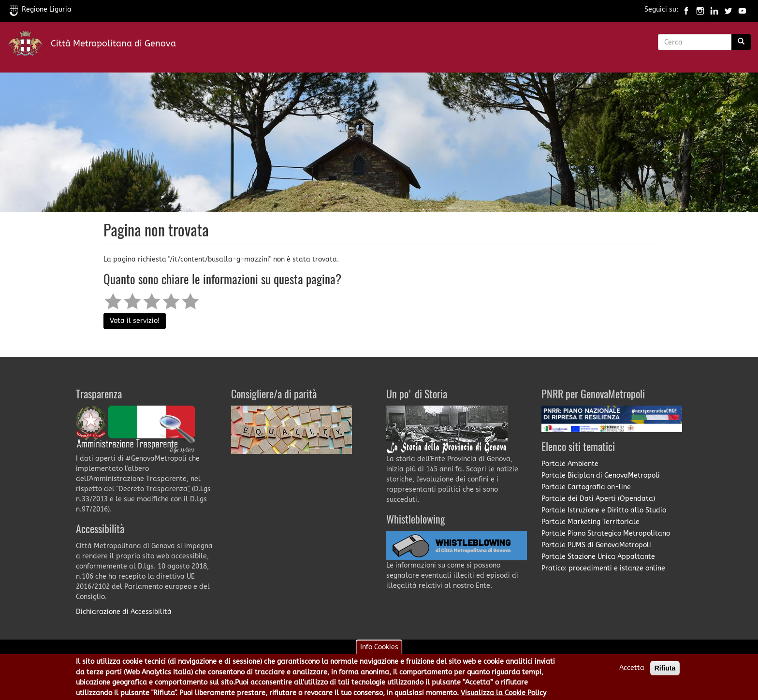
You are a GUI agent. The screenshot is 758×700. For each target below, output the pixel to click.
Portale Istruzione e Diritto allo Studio (604, 510)
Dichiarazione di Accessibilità (124, 612)
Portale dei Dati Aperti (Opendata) (598, 499)
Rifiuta (665, 671)
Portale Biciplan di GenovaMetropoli (601, 475)
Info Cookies (379, 650)
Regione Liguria (41, 9)
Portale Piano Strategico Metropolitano (606, 533)
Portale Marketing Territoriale (590, 522)
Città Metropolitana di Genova (113, 44)
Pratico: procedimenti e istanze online (603, 568)
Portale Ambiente (570, 464)
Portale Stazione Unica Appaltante (598, 557)
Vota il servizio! (135, 321)
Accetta (632, 671)
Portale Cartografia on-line (586, 487)
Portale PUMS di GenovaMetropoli (596, 545)
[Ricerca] (741, 42)
